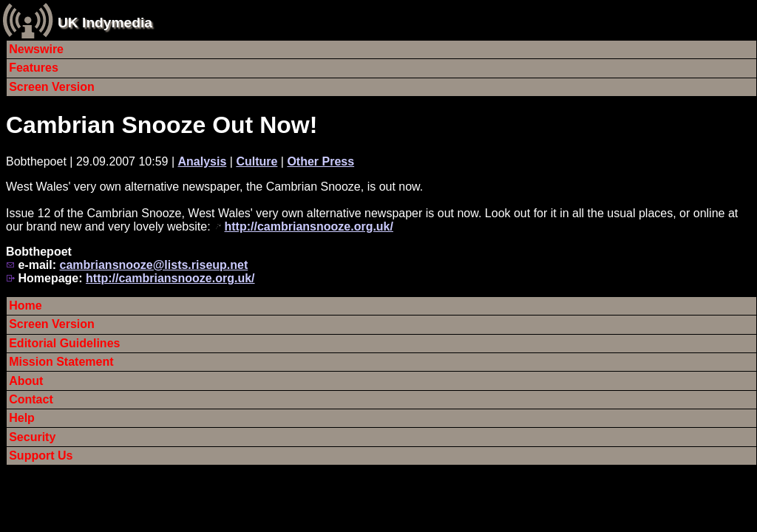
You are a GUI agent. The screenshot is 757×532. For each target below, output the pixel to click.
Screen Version (52, 87)
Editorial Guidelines (64, 343)
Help (22, 418)
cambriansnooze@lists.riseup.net (153, 265)
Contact (31, 399)
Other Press (320, 161)
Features (34, 68)
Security (32, 437)
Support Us (41, 456)
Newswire (36, 49)
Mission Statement (61, 362)
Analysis (203, 161)
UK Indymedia (105, 23)
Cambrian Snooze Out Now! (162, 125)
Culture (257, 161)
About (26, 381)
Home (25, 306)
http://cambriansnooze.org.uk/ (309, 226)
